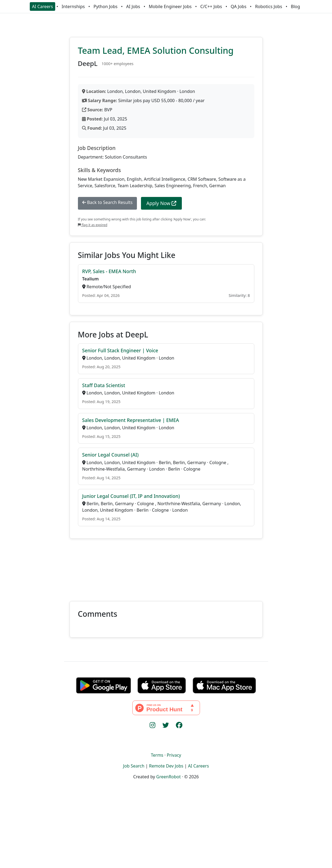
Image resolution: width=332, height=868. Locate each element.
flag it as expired (93, 225)
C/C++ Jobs (211, 6)
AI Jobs (133, 6)
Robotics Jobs (269, 6)
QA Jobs (238, 6)
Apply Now (161, 203)
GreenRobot (168, 777)
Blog (295, 6)
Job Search (134, 766)
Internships (73, 6)
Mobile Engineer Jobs (170, 6)
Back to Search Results (107, 202)
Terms (157, 755)
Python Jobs (106, 6)
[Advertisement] (166, 567)
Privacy (174, 755)
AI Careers (42, 6)
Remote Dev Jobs (166, 766)
